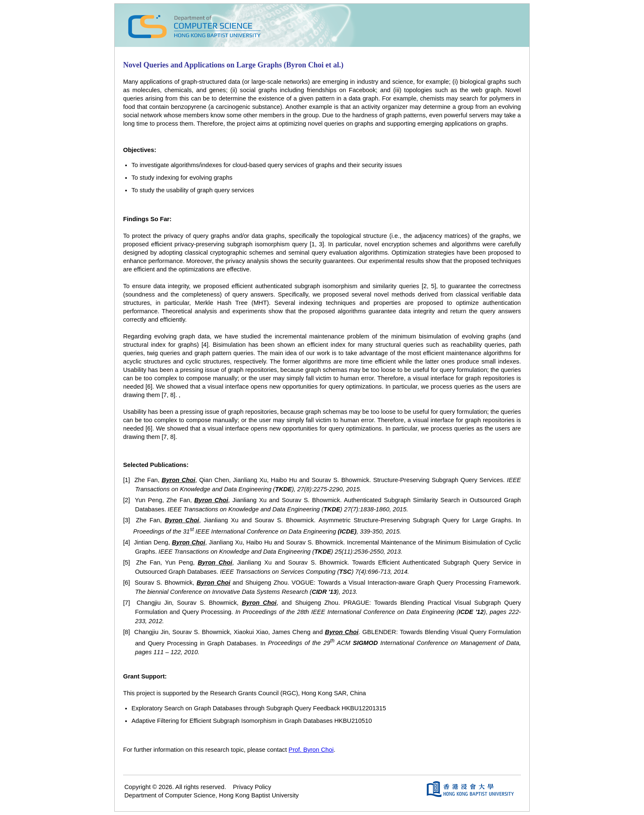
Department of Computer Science (170, 795)
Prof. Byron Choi (311, 750)
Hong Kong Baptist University (259, 795)
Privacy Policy (252, 787)
